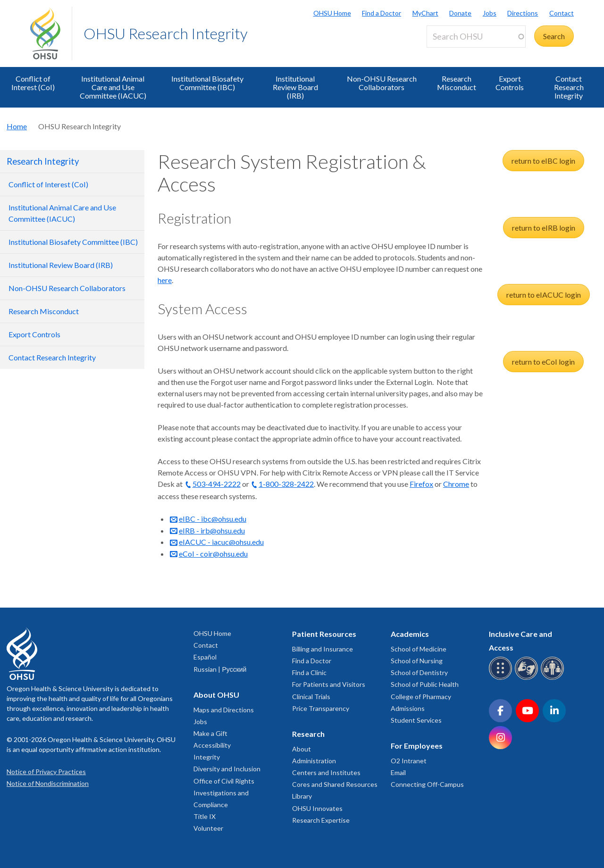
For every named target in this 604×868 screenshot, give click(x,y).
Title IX (205, 816)
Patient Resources (324, 634)
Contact (562, 13)
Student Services (416, 720)
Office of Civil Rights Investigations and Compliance (224, 793)
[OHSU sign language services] (528, 678)
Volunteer (208, 828)
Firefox (421, 484)
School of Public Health (425, 684)
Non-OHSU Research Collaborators (382, 83)
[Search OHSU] (476, 37)
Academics (410, 634)
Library (302, 796)
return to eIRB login (544, 228)
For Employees (417, 746)
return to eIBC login (543, 161)
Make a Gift (210, 733)
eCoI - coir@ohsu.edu (213, 554)
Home (17, 126)
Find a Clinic (309, 672)
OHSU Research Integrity (166, 33)
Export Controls (510, 83)
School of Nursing (417, 661)
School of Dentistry (419, 672)
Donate (460, 13)
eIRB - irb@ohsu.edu (212, 530)
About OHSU (216, 695)
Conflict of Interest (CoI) (33, 83)
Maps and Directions (224, 710)
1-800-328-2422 (286, 484)
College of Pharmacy (421, 697)
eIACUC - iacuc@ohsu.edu (221, 542)
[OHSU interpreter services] (554, 678)
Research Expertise (321, 820)
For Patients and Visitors (329, 684)
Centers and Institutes (326, 772)
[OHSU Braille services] (502, 678)
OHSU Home (332, 13)
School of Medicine (419, 649)
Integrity (207, 757)
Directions (523, 13)
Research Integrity (43, 161)
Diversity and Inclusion (227, 769)
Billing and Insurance (323, 649)
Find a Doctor (382, 13)
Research (308, 734)
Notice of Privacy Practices (46, 772)
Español (205, 657)
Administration (314, 761)
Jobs (490, 13)
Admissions (408, 708)
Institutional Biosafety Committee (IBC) (207, 83)
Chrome (456, 484)
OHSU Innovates (317, 808)
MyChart (425, 13)
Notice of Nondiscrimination (48, 783)
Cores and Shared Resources (335, 784)
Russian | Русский (220, 669)
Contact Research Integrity (569, 87)
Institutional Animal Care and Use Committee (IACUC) (113, 87)
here (165, 280)
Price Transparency (321, 708)
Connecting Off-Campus (427, 784)
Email (398, 772)
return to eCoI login (543, 362)
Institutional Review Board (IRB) (295, 87)
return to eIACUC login (544, 295)
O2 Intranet (409, 761)
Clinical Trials (311, 697)
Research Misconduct (457, 83)
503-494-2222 (217, 484)
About (302, 749)
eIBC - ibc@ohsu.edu (213, 519)
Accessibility (212, 745)
